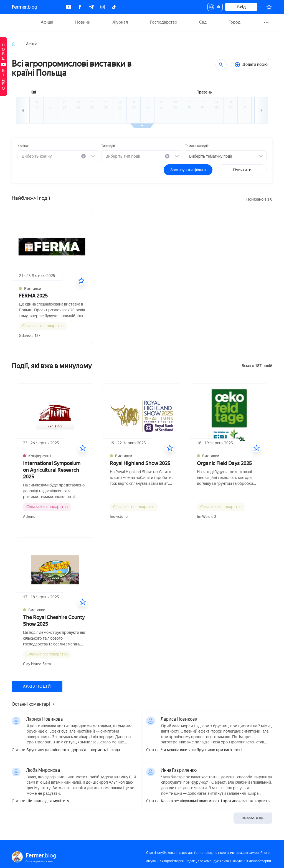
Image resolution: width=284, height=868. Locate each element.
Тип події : (109, 146)
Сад (203, 22)
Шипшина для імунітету (48, 801)
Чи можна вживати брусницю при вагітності (201, 750)
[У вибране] (81, 281)
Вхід (241, 7)
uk (215, 8)
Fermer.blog (18, 22)
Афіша (47, 22)
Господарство (164, 22)
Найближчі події (31, 198)
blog (24, 7)
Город (234, 22)
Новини (83, 22)
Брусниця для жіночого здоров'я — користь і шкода (73, 750)
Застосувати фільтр (188, 170)
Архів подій (37, 686)
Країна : (23, 146)
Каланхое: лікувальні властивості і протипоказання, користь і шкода (216, 801)
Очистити (242, 170)
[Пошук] (221, 65)
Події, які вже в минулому (52, 366)
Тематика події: (197, 146)
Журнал (120, 22)
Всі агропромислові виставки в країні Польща (72, 68)
